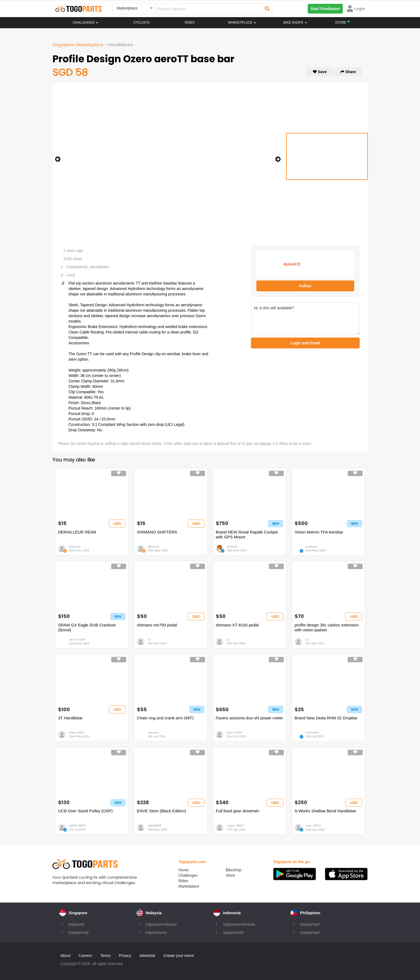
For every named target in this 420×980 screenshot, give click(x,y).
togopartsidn (233, 932)
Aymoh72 (292, 264)
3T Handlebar (71, 718)
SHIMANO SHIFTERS (157, 532)
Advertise (147, 956)
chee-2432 (76, 733)
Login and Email (305, 343)
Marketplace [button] (242, 23)
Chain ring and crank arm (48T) (165, 718)
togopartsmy (156, 932)
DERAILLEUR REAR (77, 532)
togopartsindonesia (239, 924)
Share (348, 72)
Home (184, 870)
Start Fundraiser (325, 9)
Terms (105, 956)
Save (320, 72)
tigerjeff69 (155, 825)
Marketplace (189, 886)
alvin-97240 (77, 640)
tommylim (312, 733)
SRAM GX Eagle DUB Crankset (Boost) (87, 627)
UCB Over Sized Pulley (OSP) (85, 811)
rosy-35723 (313, 825)
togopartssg (79, 932)
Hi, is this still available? (305, 319)
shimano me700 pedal (157, 625)
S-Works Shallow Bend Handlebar (326, 811)
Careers (85, 956)
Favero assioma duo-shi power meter (250, 718)
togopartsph (310, 924)
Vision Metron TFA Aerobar (319, 532)
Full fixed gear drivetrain (238, 811)
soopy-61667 (235, 825)
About (66, 956)
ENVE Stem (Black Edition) (162, 811)
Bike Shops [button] (295, 23)
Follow (305, 286)
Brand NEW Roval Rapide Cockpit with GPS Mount (247, 534)
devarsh (75, 547)
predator (312, 547)
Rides (190, 23)
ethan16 (232, 547)
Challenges (85, 23)
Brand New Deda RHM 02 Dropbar (326, 718)
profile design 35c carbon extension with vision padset (327, 627)
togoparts (77, 924)
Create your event (178, 956)
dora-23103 (234, 733)
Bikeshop (234, 870)
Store (230, 875)
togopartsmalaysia (161, 924)
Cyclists (141, 23)
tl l (149, 640)
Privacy (125, 956)
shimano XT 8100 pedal (237, 625)
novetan (153, 733)
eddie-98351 (77, 825)
